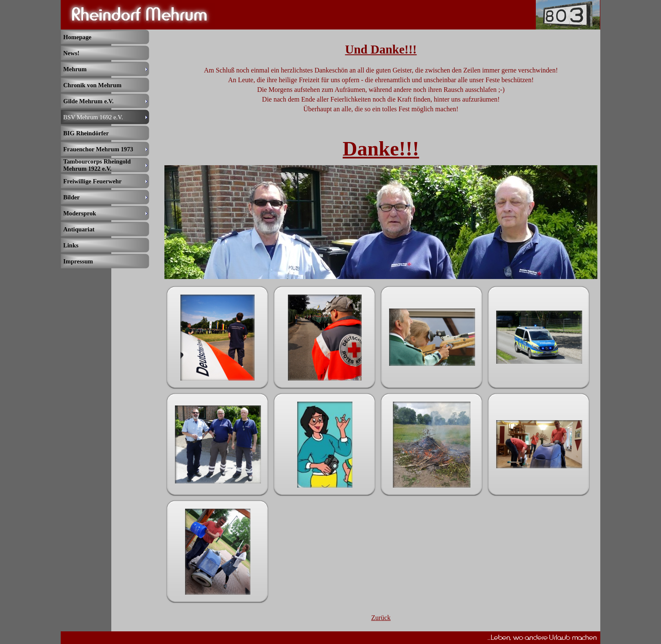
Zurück (381, 618)
